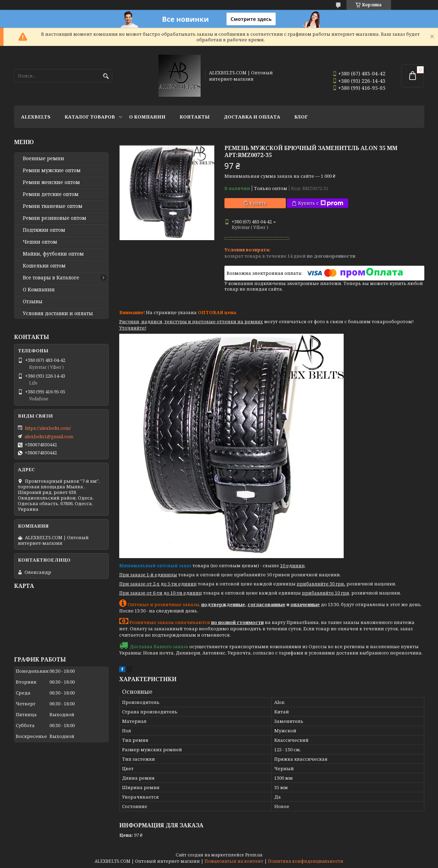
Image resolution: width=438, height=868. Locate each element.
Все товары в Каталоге (51, 278)
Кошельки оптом (44, 266)
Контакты (195, 117)
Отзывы (33, 301)
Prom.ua (254, 855)
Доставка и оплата (252, 117)
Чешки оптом (40, 242)
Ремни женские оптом (51, 182)
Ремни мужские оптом (52, 170)
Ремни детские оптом (51, 194)
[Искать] (106, 76)
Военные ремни (43, 158)
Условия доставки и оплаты (58, 313)
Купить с (321, 203)
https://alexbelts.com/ (48, 428)
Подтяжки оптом (44, 230)
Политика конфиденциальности (306, 861)
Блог (301, 117)
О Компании (147, 117)
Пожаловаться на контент (234, 861)
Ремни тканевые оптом (53, 206)
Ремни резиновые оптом (55, 218)
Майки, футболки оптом (53, 254)
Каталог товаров (90, 117)
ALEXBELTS (36, 117)
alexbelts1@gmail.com (49, 436)
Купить (258, 203)
